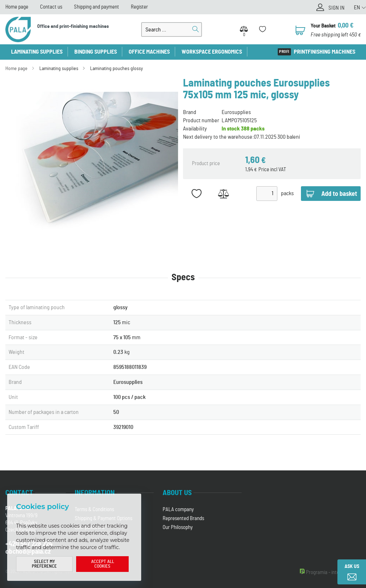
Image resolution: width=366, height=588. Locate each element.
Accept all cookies (103, 564)
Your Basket (323, 26)
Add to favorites (196, 194)
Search (196, 29)
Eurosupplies (236, 112)
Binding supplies (96, 52)
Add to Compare (223, 194)
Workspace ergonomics (212, 52)
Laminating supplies (37, 52)
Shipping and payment (97, 7)
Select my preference (44, 564)
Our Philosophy (178, 527)
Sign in (337, 8)
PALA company (178, 510)
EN (357, 8)
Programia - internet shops (333, 572)
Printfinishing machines (325, 52)
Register (139, 7)
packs (287, 193)
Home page (17, 7)
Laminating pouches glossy (117, 69)
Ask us (352, 567)
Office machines (149, 52)
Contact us (51, 7)
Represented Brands (183, 518)
